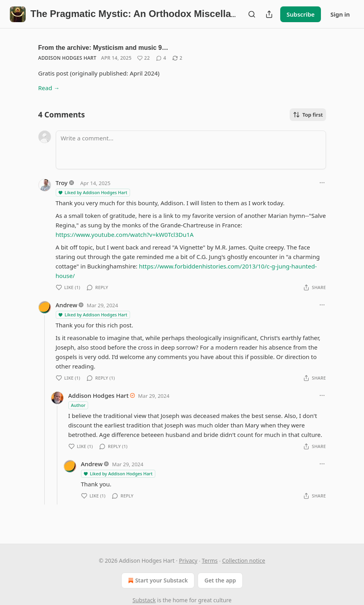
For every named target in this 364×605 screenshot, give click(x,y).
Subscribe (301, 14)
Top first (308, 115)
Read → (49, 88)
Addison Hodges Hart (67, 58)
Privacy (188, 561)
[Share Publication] (269, 14)
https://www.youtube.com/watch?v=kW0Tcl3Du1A (125, 234)
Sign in (340, 14)
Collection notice (244, 561)
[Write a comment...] (191, 150)
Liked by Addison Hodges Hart (92, 192)
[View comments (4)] (161, 58)
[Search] (252, 14)
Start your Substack (157, 580)
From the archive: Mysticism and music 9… (103, 48)
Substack (144, 600)
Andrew (67, 305)
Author (78, 405)
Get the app (220, 580)
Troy (62, 183)
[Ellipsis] (322, 183)
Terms (210, 561)
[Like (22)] (143, 58)
